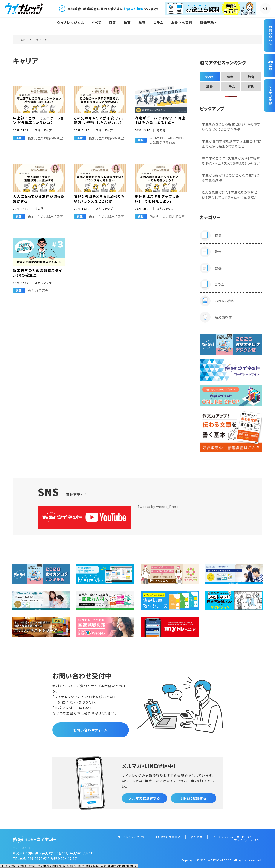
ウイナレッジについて (131, 837)
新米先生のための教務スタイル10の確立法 (37, 273)
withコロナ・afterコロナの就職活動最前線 (168, 140)
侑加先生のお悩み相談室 (45, 138)
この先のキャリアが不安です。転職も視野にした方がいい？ (99, 120)
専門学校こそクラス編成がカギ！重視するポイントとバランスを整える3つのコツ (231, 161)
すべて (96, 22)
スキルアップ (43, 130)
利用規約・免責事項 (168, 837)
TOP (22, 40)
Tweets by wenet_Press (158, 506)
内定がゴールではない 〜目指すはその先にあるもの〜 (160, 120)
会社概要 (197, 837)
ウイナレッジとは (70, 22)
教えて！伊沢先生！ (41, 290)
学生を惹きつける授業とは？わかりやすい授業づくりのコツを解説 (231, 127)
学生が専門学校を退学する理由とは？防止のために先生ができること (232, 144)
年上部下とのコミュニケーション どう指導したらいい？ (39, 120)
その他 (161, 130)
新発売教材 (209, 22)
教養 (142, 22)
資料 (251, 87)
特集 (112, 22)
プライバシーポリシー (248, 840)
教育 (127, 22)
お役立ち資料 (182, 22)
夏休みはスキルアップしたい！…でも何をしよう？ (157, 199)
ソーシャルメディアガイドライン (232, 837)
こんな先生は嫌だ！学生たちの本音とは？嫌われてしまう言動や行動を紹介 (230, 195)
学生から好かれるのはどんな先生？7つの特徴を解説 (231, 178)
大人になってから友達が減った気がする (39, 199)
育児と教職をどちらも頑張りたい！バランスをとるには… (99, 199)
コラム (158, 22)
